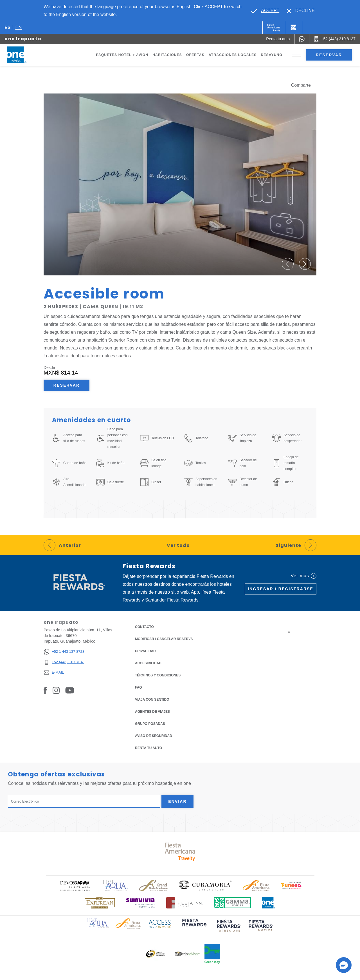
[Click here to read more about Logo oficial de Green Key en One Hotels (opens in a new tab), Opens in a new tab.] (212, 954)
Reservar (329, 55)
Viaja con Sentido (152, 700)
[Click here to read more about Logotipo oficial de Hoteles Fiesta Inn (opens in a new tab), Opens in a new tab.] (184, 903)
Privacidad (145, 651)
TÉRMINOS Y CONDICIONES (158, 675)
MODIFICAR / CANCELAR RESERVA (164, 639)
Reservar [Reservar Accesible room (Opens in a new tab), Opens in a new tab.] (67, 385)
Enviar (177, 801)
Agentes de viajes (152, 712)
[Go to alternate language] (265, 11)
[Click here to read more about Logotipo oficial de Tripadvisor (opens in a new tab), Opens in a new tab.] (187, 954)
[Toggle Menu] (297, 55)
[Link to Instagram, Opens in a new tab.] (56, 690)
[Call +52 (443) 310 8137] (335, 39)
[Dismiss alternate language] (301, 11)
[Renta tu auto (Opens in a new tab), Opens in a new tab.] (278, 39)
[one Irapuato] (23, 55)
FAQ (139, 687)
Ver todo (178, 545)
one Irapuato (23, 39)
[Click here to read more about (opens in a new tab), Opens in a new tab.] (194, 926)
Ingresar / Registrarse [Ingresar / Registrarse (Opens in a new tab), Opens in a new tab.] (281, 589)
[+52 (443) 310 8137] (64, 662)
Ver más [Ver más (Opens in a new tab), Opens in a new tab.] (304, 576)
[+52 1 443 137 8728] (64, 652)
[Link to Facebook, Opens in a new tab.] (45, 690)
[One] (294, 28)
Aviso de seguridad (154, 736)
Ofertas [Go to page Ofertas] (195, 55)
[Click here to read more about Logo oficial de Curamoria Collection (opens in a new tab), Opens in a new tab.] (205, 885)
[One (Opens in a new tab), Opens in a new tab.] (274, 28)
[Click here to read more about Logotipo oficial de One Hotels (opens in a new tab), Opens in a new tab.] (269, 903)
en (19, 27)
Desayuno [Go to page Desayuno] (272, 55)
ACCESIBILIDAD (148, 663)
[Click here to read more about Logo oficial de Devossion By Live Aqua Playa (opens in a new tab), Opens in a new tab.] (75, 886)
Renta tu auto (148, 748)
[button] (288, 264)
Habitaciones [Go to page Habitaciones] (167, 55)
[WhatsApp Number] (302, 39)
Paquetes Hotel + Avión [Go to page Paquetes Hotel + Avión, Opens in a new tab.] (122, 55)
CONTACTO (144, 627)
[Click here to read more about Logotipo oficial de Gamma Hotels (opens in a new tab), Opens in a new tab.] (232, 903)
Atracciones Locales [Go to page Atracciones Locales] (233, 55)
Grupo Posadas (150, 724)
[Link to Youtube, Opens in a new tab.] (70, 690)
